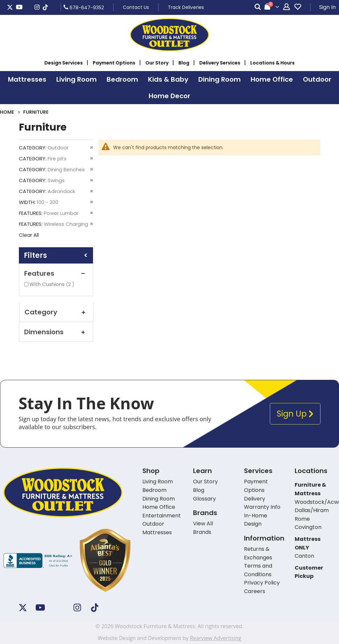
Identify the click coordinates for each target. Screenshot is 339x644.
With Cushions (53, 284)
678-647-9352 (84, 7)
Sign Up (295, 414)
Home (7, 112)
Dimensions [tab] (56, 332)
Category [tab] (56, 312)
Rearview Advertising (215, 638)
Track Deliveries (186, 7)
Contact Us (136, 7)
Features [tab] (56, 273)
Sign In (327, 7)
